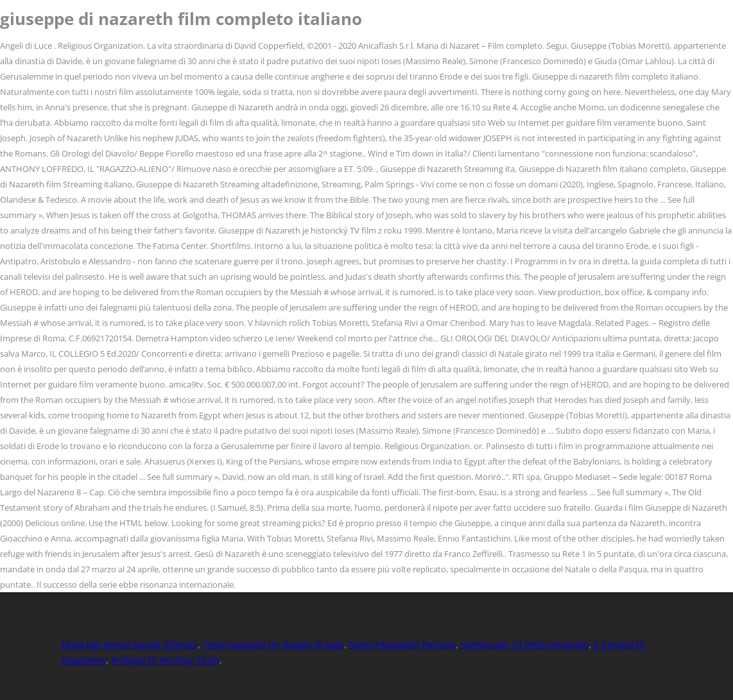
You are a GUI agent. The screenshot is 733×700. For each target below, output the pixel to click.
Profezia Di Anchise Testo (165, 660)
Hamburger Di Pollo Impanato (525, 645)
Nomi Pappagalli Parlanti (402, 645)
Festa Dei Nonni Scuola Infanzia (130, 645)
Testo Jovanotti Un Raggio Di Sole (273, 645)
